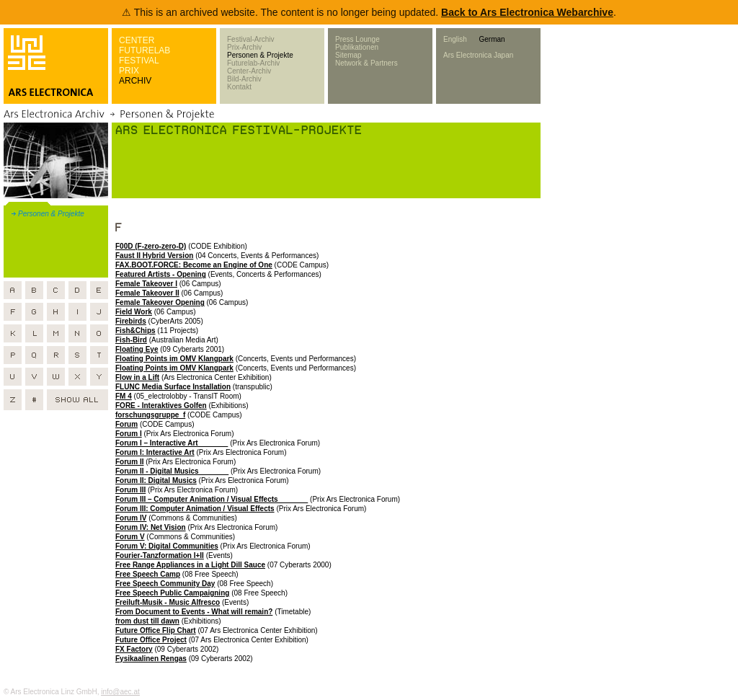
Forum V (130, 537)
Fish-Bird (131, 340)
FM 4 (124, 396)
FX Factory (134, 649)
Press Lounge (357, 39)
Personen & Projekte (260, 55)
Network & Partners (366, 63)
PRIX (129, 71)
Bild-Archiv (244, 79)
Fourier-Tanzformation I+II (160, 555)
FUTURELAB (145, 50)
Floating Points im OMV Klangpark (174, 359)
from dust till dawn (147, 621)
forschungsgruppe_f (150, 415)
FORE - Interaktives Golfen (161, 406)
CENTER (137, 40)
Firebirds (131, 321)
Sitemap (348, 55)
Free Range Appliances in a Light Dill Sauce (190, 565)
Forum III (130, 490)
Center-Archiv (249, 71)
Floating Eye (137, 349)
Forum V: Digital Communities (167, 546)
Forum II (129, 462)
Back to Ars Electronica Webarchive (527, 12)
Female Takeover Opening (160, 302)
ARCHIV (135, 81)
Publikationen (357, 47)
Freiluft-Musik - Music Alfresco (168, 602)
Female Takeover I (146, 284)
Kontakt (239, 87)
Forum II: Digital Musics (156, 480)
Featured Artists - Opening (161, 274)
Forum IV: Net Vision (151, 527)
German (492, 39)
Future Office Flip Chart (156, 630)
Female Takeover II (147, 293)
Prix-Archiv (244, 47)
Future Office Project (151, 640)
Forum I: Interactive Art (155, 452)
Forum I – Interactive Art (172, 443)
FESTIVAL (139, 61)
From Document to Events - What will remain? (194, 612)
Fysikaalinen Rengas (151, 659)
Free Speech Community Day (165, 584)
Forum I (129, 434)
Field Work (134, 312)
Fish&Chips (135, 331)
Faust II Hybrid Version (154, 256)
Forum (126, 424)
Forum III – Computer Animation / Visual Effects (212, 499)
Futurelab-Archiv (253, 63)
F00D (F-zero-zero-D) (151, 246)
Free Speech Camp (148, 574)
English (455, 39)
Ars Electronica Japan (478, 55)
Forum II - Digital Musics (172, 471)
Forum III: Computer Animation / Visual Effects (195, 509)
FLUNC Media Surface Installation (173, 387)
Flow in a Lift (137, 377)
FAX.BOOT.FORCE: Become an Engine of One (194, 265)
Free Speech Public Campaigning (172, 593)
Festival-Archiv (251, 39)
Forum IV (131, 518)
